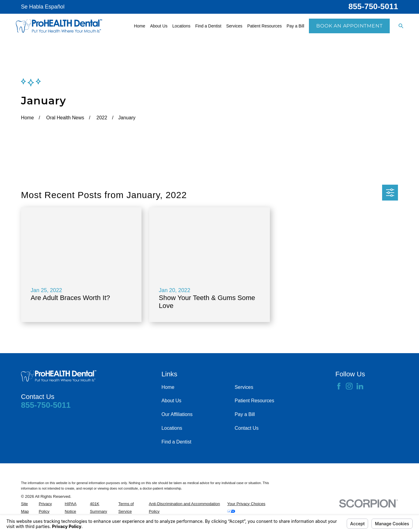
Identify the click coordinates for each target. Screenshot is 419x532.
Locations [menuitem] (181, 26)
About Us (172, 401)
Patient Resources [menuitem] (265, 26)
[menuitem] (28, 508)
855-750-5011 (373, 6)
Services (244, 387)
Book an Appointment (349, 26)
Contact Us (247, 428)
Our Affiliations (177, 414)
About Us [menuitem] (159, 26)
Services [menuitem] (234, 26)
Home (168, 387)
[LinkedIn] (360, 386)
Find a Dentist (177, 442)
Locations (172, 428)
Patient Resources (255, 401)
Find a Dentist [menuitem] (208, 26)
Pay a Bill (245, 414)
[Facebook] (339, 386)
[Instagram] (349, 386)
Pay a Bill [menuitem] (295, 26)
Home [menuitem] (140, 26)
